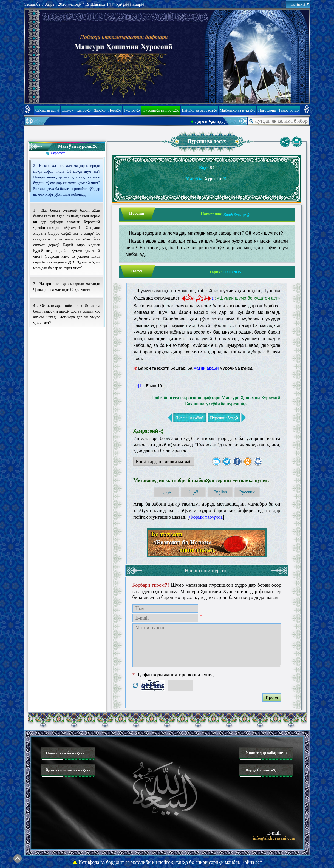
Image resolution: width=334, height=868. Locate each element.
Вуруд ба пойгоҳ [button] (260, 770)
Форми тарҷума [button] (206, 517)
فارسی (166, 492)
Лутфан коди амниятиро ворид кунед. (174, 675)
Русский (247, 492)
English (220, 492)
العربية (193, 492)
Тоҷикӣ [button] (300, 4)
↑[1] (139, 386)
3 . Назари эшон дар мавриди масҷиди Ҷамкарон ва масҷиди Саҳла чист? (67, 287)
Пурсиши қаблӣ (189, 418)
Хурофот (58, 153)
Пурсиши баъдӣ (224, 418)
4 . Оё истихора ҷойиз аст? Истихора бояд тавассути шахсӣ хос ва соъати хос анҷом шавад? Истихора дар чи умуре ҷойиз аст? (67, 314)
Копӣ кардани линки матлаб (163, 462)
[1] (212, 298)
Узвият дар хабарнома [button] (266, 753)
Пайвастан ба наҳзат (65, 753)
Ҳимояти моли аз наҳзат (68, 770)
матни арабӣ (206, 368)
